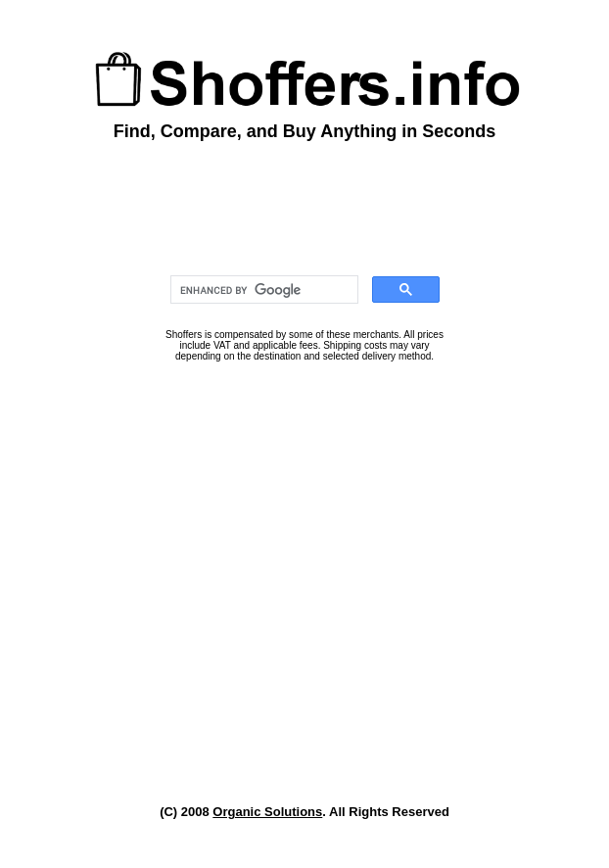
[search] (262, 290)
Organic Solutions (267, 812)
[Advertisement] (304, 585)
